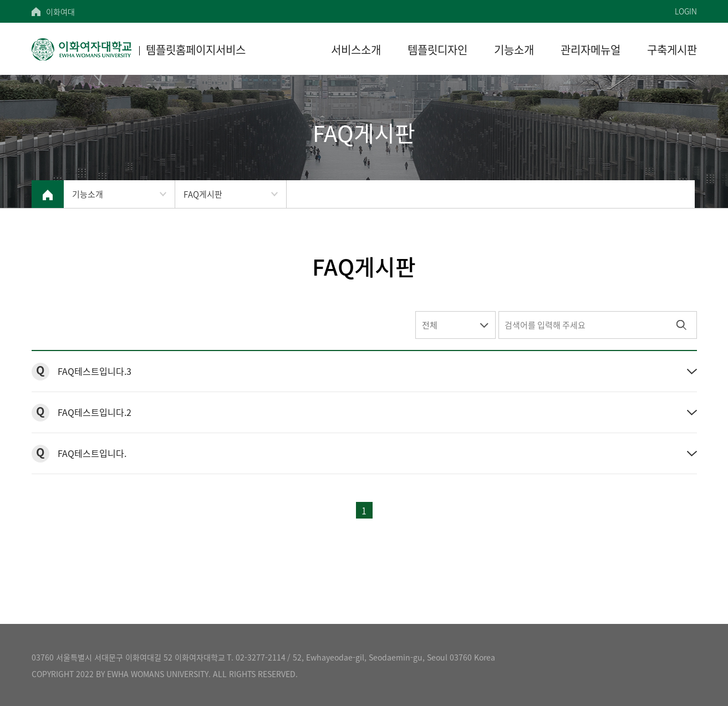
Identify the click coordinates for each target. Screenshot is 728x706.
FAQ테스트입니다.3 (95, 371)
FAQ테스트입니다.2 (95, 412)
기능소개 (88, 194)
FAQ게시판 (203, 194)
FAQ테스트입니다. (92, 453)
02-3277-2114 (261, 657)
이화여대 (60, 12)
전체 (430, 325)
